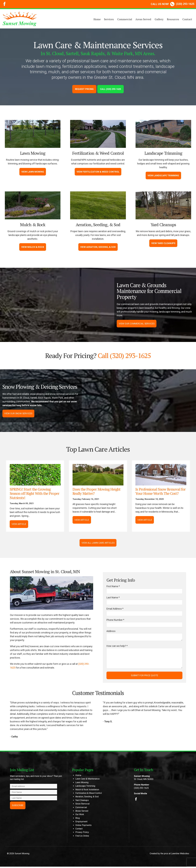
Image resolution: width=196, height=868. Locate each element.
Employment (81, 823)
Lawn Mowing (82, 784)
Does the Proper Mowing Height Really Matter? (97, 492)
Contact (187, 19)
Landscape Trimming (85, 787)
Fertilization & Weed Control (89, 794)
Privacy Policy (82, 834)
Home (97, 19)
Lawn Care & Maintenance (87, 780)
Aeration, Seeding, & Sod (87, 798)
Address (111, 632)
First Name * (113, 587)
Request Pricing (84, 89)
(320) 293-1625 (173, 4)
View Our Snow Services (19, 414)
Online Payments (83, 827)
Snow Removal (82, 805)
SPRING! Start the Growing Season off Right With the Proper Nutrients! (34, 494)
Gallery (159, 19)
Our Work (80, 816)
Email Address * (115, 609)
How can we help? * (117, 647)
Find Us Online (82, 837)
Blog (78, 819)
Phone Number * (115, 621)
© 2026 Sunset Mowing (18, 855)
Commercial (125, 19)
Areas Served (143, 19)
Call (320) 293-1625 (111, 89)
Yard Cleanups (82, 802)
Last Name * (113, 598)
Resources (173, 19)
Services (109, 19)
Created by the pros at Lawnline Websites (169, 855)
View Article (19, 524)
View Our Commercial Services (137, 324)
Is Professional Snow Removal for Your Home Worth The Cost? (161, 492)
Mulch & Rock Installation (87, 791)
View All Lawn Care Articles (98, 543)
